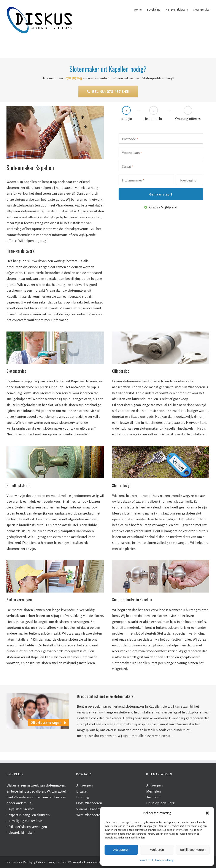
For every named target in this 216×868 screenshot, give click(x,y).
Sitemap (42, 862)
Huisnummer (133, 180)
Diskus (12, 785)
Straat (128, 167)
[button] (207, 813)
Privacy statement (58, 862)
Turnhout (153, 797)
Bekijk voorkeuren (193, 850)
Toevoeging (188, 180)
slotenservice (25, 809)
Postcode (130, 139)
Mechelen (153, 791)
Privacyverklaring (164, 860)
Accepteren (121, 850)
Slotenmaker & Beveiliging (21, 862)
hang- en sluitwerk (36, 815)
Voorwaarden (76, 862)
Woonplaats (132, 153)
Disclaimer (91, 862)
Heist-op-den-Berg (160, 803)
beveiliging (16, 821)
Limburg (83, 797)
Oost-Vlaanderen (89, 803)
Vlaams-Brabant (88, 809)
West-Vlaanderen (89, 815)
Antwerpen (84, 785)
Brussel (82, 791)
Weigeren (157, 850)
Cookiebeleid (146, 860)
